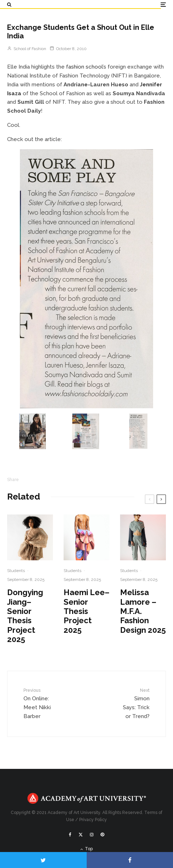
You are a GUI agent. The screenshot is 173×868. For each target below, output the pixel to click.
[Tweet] (43, 860)
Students (16, 571)
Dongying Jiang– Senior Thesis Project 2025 (25, 616)
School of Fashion (27, 49)
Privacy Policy (93, 820)
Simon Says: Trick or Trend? (135, 703)
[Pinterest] (102, 835)
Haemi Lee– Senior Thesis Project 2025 (86, 611)
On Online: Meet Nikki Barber (38, 703)
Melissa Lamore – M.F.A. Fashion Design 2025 (143, 611)
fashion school (84, 67)
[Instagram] (92, 835)
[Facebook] (70, 835)
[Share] (130, 860)
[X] (81, 835)
